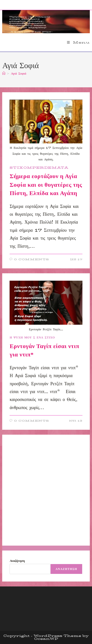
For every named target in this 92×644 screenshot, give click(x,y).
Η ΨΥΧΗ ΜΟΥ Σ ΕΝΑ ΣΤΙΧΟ (32, 337)
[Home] (4, 73)
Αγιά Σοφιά (18, 73)
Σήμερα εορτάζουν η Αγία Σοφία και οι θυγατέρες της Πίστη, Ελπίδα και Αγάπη (46, 185)
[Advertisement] (46, 490)
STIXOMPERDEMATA (39, 168)
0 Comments (32, 259)
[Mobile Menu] (78, 42)
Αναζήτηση (17, 561)
